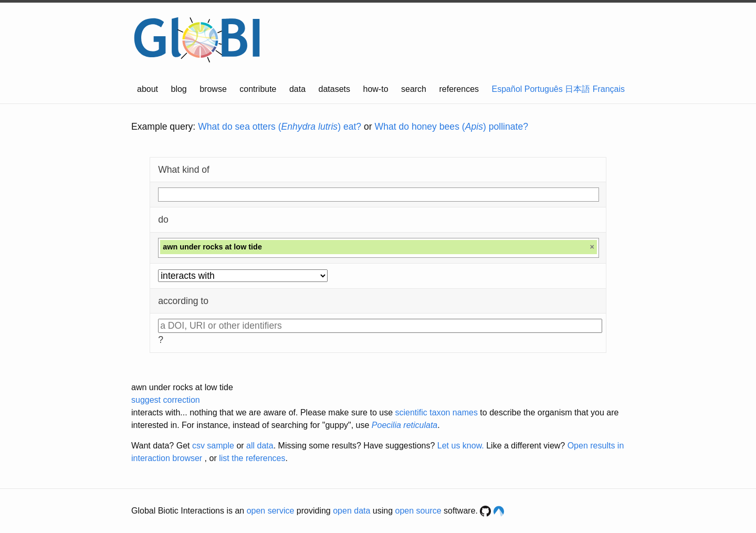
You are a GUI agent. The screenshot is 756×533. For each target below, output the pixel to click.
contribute (258, 89)
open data (351, 511)
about (148, 89)
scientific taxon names (436, 412)
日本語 (577, 89)
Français (609, 89)
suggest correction (166, 400)
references (459, 89)
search (414, 89)
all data (260, 446)
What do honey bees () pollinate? (451, 127)
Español (507, 89)
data (297, 89)
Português (544, 89)
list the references (252, 458)
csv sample (213, 446)
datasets (334, 89)
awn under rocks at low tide (182, 387)
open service (271, 511)
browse (213, 89)
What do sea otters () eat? (280, 127)
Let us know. (461, 446)
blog (179, 89)
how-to (376, 89)
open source (418, 511)
